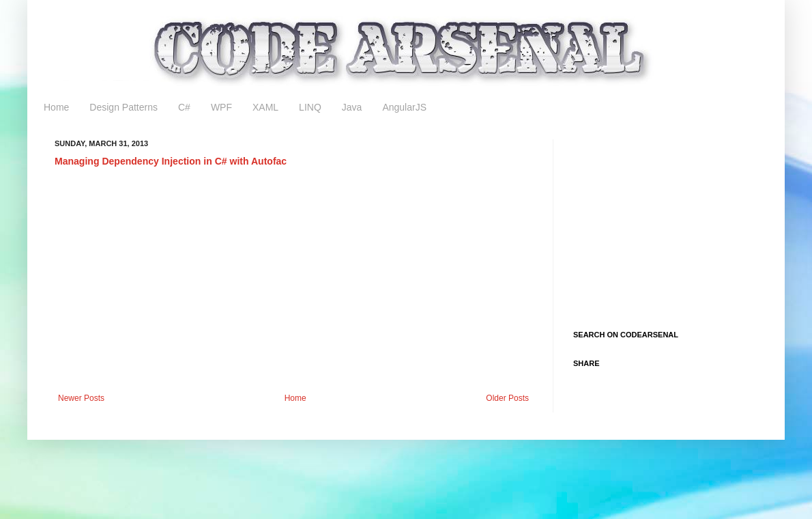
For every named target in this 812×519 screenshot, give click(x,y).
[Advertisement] (293, 281)
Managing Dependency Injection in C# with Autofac (171, 161)
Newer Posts (81, 398)
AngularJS (404, 107)
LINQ (310, 107)
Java (352, 107)
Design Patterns (124, 107)
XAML (265, 107)
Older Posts (507, 398)
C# (184, 107)
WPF (221, 107)
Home (56, 107)
